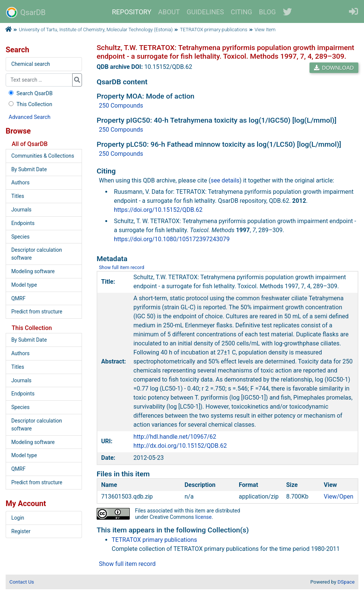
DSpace (346, 582)
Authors (20, 182)
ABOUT (169, 12)
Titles (18, 196)
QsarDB (26, 12)
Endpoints (23, 223)
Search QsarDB (30, 94)
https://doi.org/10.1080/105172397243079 (172, 239)
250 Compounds (121, 106)
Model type (24, 285)
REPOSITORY (132, 12)
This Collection (30, 104)
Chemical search (31, 64)
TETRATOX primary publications (214, 30)
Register (21, 531)
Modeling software (33, 271)
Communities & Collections (43, 156)
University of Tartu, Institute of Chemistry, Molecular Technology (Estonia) (96, 30)
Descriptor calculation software (37, 254)
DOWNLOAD (334, 68)
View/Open (339, 496)
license (203, 517)
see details (225, 180)
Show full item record (122, 267)
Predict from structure (37, 312)
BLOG (268, 12)
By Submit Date (29, 169)
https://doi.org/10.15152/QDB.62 (158, 210)
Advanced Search (30, 117)
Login (18, 518)
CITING (242, 12)
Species (20, 237)
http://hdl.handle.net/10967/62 (175, 437)
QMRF (18, 298)
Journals (21, 210)
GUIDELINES (205, 12)
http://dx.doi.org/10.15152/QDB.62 (180, 446)
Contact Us (22, 582)
